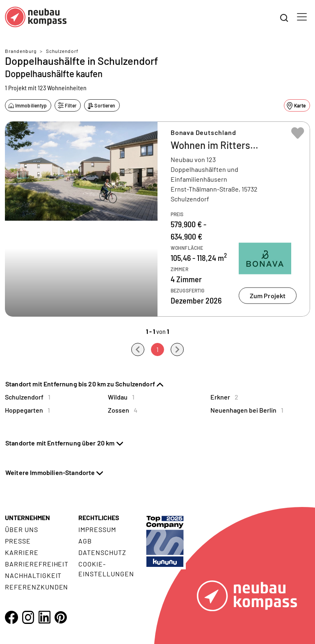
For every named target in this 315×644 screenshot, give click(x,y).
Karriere (22, 552)
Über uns (22, 529)
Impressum (97, 529)
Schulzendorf (62, 51)
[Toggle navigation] (302, 17)
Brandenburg (21, 51)
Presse (18, 541)
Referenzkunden (37, 587)
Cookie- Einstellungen (106, 569)
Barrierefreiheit (37, 564)
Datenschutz (102, 552)
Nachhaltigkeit (33, 575)
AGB (85, 541)
